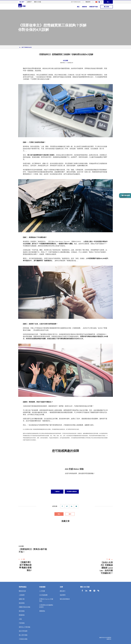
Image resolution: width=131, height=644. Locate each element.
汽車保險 (22, 623)
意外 (70, 514)
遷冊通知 (42, 611)
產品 (78, 7)
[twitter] (67, 506)
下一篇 (110, 559)
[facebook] (63, 506)
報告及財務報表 (65, 599)
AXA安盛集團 (43, 595)
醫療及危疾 (22, 591)
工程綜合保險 (23, 639)
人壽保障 (22, 595)
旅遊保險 (22, 603)
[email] (77, 506)
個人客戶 (22, 2)
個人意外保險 (23, 635)
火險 (20, 619)
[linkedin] (72, 506)
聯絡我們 (88, 2)
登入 (108, 2)
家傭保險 (22, 615)
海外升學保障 (23, 631)
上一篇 (21, 559)
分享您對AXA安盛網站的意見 (46, 606)
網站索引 (63, 591)
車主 (59, 514)
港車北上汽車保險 (25, 627)
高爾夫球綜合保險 (25, 607)
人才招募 (42, 591)
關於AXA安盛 (38, 2)
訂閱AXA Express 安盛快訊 (46, 600)
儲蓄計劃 (22, 599)
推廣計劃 (84, 7)
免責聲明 (63, 595)
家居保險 (22, 611)
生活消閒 (65, 61)
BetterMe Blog (76, 2)
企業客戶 (29, 2)
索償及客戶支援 (93, 7)
